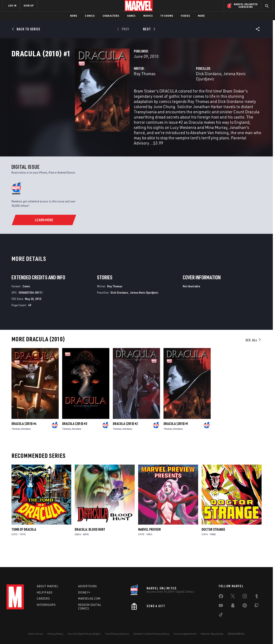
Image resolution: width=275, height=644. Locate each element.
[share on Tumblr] (257, 597)
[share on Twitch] (257, 606)
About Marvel (48, 586)
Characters (111, 16)
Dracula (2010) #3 (75, 439)
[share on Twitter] (233, 597)
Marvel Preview (149, 544)
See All (253, 355)
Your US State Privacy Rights (84, 634)
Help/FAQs (45, 592)
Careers (43, 598)
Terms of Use (36, 634)
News (74, 16)
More (201, 16)
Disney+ (84, 592)
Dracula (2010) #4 (24, 439)
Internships (46, 605)
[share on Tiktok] (221, 615)
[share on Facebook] (221, 597)
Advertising (88, 586)
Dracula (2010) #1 (176, 439)
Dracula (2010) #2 (125, 439)
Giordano (26, 444)
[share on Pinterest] (245, 606)
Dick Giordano (186, 93)
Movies (148, 16)
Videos (185, 16)
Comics (90, 16)
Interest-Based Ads (212, 634)
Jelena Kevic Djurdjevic (222, 93)
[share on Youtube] (221, 606)
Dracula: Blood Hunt (90, 544)
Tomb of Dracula (24, 544)
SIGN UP (29, 6)
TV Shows (167, 16)
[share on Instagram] (245, 597)
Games (131, 16)
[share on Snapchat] (233, 606)
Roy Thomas (100, 93)
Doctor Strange (213, 544)
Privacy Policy (55, 634)
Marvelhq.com (89, 598)
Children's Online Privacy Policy (151, 634)
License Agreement (185, 634)
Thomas (16, 444)
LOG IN (12, 6)
